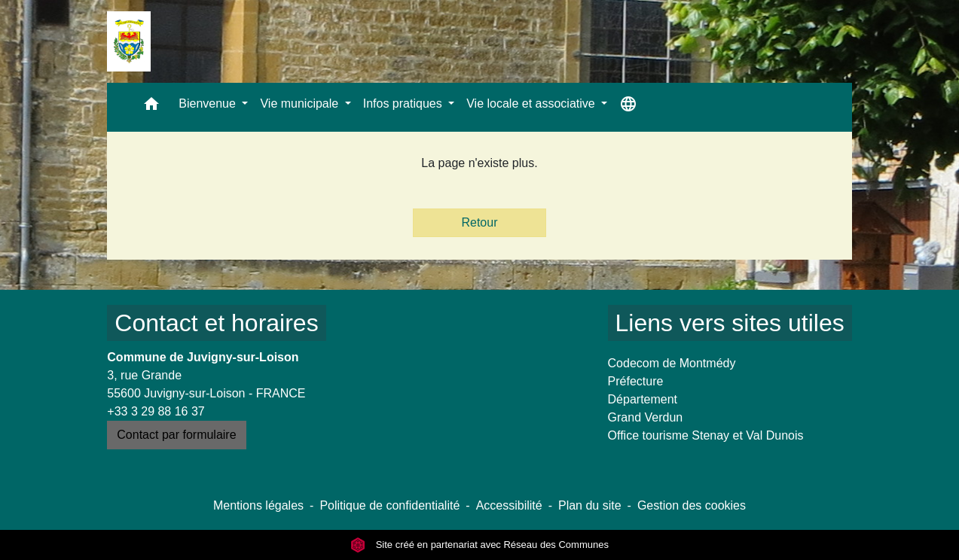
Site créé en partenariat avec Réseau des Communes (480, 545)
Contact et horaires (216, 323)
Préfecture (636, 381)
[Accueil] (129, 41)
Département (643, 399)
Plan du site (590, 505)
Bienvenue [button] (209, 103)
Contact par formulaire (176, 435)
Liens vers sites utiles (730, 323)
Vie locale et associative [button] (532, 103)
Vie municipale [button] (301, 103)
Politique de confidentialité (389, 505)
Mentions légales (258, 505)
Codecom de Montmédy (672, 363)
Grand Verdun (646, 417)
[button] (151, 107)
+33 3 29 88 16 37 (156, 411)
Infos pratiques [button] (404, 103)
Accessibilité (509, 505)
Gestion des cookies (692, 505)
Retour (479, 222)
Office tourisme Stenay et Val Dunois (706, 435)
